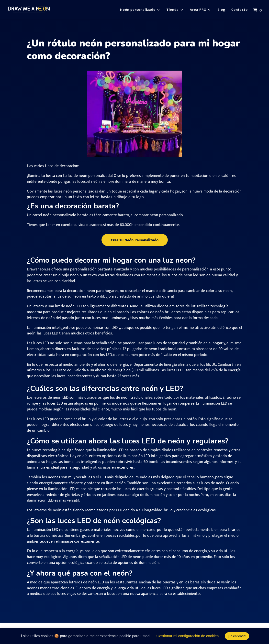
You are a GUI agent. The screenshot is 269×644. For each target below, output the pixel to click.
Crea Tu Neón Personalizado (135, 240)
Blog (221, 10)
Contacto (240, 10)
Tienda (173, 10)
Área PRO (198, 10)
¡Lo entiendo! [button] (237, 636)
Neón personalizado (138, 10)
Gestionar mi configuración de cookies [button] (188, 636)
